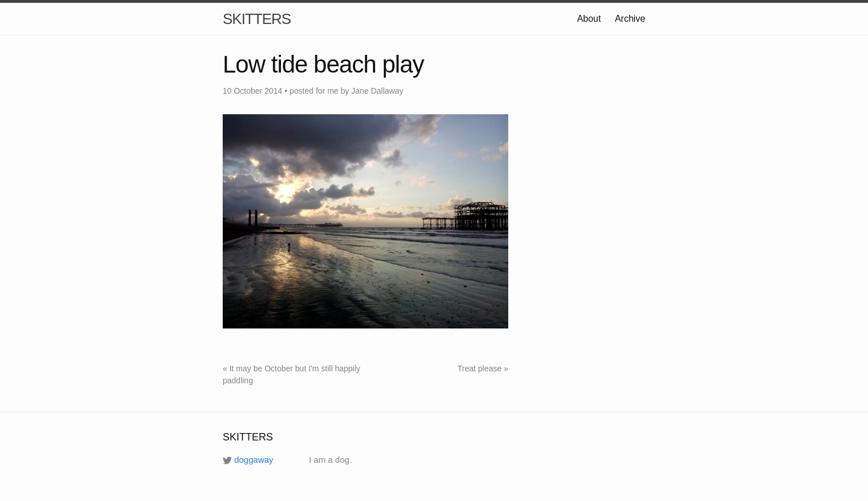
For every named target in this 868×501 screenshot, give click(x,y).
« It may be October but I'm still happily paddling (292, 374)
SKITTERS (257, 19)
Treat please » (483, 368)
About (589, 19)
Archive (630, 19)
